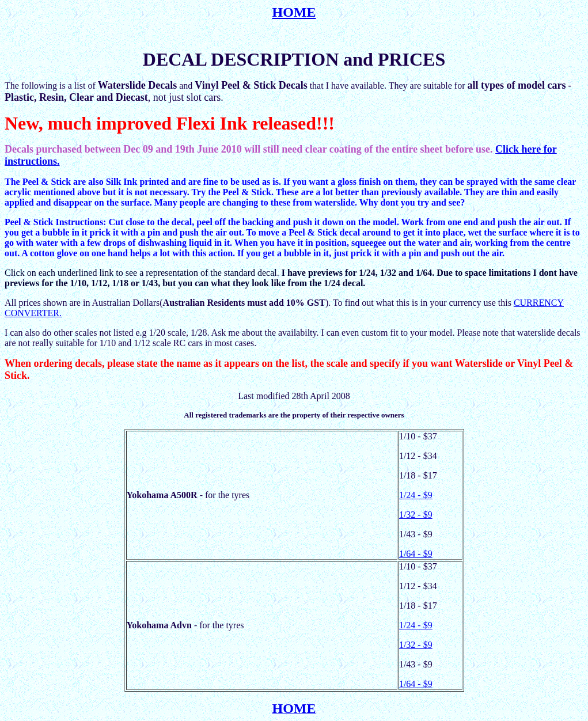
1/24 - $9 (416, 495)
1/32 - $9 (416, 515)
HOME (294, 12)
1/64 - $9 (416, 554)
